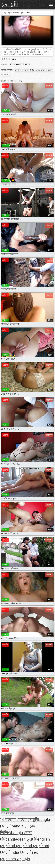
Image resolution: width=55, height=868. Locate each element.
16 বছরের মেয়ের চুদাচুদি (19, 820)
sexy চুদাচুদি (20, 859)
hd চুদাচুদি (36, 846)
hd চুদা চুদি (19, 846)
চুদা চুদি (10, 4)
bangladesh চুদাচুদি (21, 839)
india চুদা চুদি (21, 852)
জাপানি (18, 70)
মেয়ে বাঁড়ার (41, 70)
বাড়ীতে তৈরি (29, 70)
